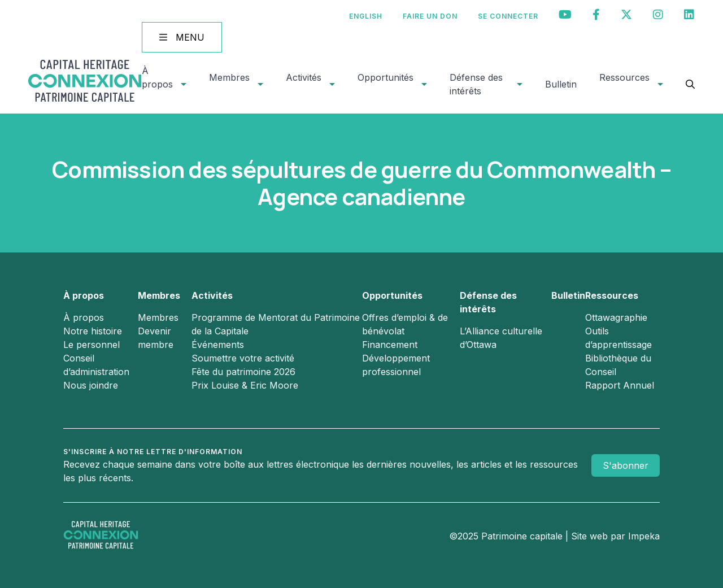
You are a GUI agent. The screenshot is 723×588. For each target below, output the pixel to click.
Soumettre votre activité (243, 358)
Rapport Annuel (620, 385)
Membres (229, 77)
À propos (157, 77)
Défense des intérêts (476, 84)
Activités (304, 77)
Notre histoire (93, 331)
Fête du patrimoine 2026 (243, 372)
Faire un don (430, 16)
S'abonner (626, 465)
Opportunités (386, 77)
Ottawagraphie (616, 317)
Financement (390, 345)
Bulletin (561, 84)
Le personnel (92, 345)
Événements (218, 345)
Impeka (644, 536)
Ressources (624, 77)
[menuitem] (366, 16)
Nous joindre (91, 385)
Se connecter (508, 16)
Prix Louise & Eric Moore (245, 385)
